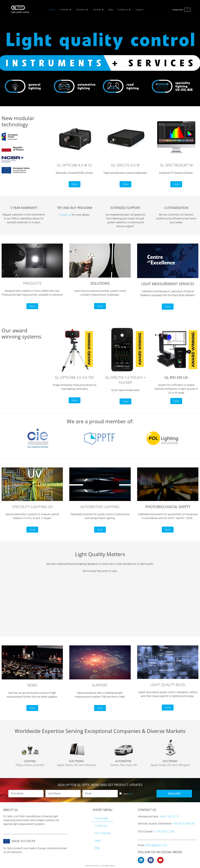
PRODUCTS (32, 283)
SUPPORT (100, 685)
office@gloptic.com (156, 845)
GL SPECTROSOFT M (176, 165)
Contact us (65, 215)
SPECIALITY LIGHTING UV (32, 507)
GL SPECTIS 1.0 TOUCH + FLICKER (125, 380)
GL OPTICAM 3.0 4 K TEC (75, 377)
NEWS (32, 685)
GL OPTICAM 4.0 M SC (75, 165)
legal (131, 794)
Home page (101, 818)
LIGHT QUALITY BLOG (168, 685)
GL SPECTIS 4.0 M (125, 165)
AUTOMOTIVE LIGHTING (100, 507)
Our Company (102, 833)
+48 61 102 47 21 (169, 816)
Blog (97, 848)
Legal (98, 840)
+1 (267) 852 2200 (164, 831)
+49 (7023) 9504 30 (183, 824)
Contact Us (101, 826)
